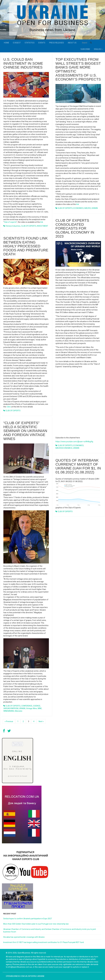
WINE (40, 708)
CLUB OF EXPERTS (29, 226)
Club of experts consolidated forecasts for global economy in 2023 (75, 228)
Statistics (30, 43)
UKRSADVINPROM (11, 708)
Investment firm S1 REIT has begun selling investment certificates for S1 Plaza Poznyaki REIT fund (43, 942)
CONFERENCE (27, 706)
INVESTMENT (43, 226)
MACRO (88, 208)
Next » (41, 721)
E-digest (17, 43)
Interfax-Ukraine (36, 976)
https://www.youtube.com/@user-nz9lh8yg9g (74, 442)
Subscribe (85, 49)
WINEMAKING (9, 711)
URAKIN (95, 208)
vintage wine (31, 708)
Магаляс (19, 711)
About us (72, 43)
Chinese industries (13, 226)
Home (6, 43)
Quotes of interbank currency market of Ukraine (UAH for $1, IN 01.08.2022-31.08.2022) (78, 466)
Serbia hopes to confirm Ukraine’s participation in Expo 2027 (28, 919)
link (42, 222)
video (9, 407)
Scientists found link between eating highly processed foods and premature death (26, 246)
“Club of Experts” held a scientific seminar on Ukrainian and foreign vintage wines (25, 431)
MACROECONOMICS (64, 448)
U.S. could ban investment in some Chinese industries (23, 63)
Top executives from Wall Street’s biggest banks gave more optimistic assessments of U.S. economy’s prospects (78, 69)
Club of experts (10, 222)
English (99, 49)
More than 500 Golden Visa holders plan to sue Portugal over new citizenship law (36, 924)
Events (42, 43)
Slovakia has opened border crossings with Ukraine (24, 937)
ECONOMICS (78, 208)
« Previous (9, 721)
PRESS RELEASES (57, 43)
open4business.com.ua (17, 976)
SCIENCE (37, 706)
